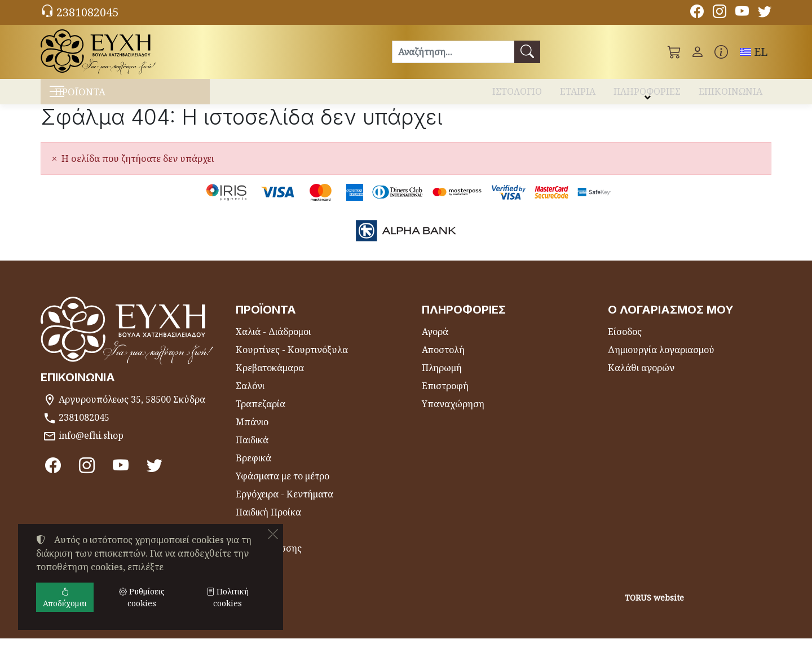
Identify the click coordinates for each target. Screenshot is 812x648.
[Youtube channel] (742, 13)
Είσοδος (625, 341)
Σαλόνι (250, 395)
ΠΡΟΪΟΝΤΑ (102, 96)
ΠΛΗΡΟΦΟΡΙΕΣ (647, 95)
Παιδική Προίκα (268, 522)
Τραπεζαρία (261, 413)
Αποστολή (443, 359)
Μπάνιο (252, 431)
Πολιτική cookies (228, 597)
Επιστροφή (445, 395)
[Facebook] (697, 13)
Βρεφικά (253, 468)
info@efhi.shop (91, 445)
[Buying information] (721, 52)
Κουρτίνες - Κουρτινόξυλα (292, 359)
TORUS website (654, 607)
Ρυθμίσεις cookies (84, 632)
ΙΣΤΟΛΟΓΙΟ (517, 95)
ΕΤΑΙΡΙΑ (578, 95)
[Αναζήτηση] (453, 52)
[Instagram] (720, 13)
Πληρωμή (442, 377)
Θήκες (249, 540)
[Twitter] (765, 13)
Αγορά (435, 341)
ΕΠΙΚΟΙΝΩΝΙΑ (731, 95)
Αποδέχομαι (65, 597)
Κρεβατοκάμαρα (270, 377)
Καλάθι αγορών (641, 377)
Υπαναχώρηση (453, 413)
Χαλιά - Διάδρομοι (273, 341)
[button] (674, 52)
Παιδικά (252, 449)
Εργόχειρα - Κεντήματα (284, 504)
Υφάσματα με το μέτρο (283, 486)
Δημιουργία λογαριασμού (661, 359)
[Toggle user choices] (698, 52)
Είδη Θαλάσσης (269, 558)
